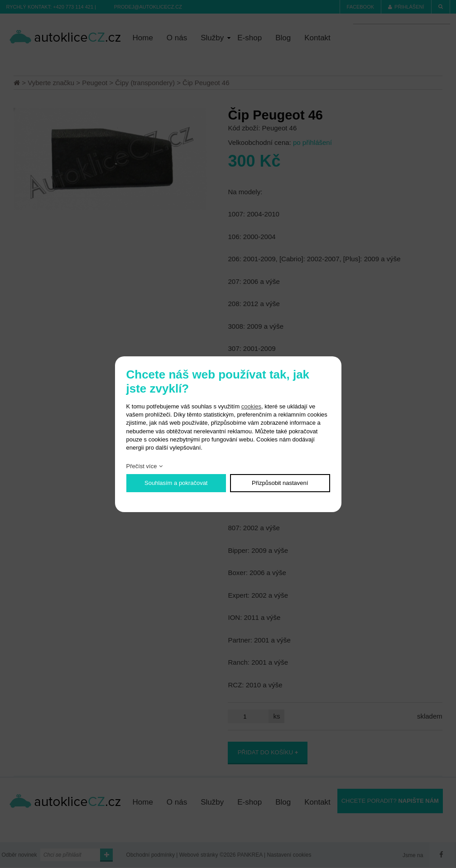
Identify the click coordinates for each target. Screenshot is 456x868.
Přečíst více (142, 466)
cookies (251, 406)
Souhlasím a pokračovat (176, 483)
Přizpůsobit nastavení (280, 483)
